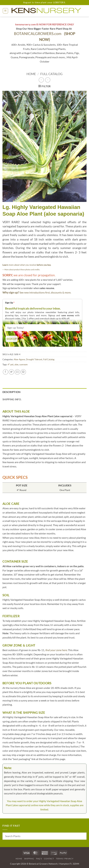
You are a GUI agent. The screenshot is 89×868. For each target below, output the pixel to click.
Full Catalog (51, 74)
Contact (49, 859)
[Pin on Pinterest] (23, 372)
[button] (5, 11)
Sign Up (10, 303)
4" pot (11, 364)
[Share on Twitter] (11, 372)
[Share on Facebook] (6, 372)
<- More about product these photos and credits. (21, 270)
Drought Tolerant (34, 359)
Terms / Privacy (65, 859)
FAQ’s (39, 859)
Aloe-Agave (19, 359)
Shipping (29, 859)
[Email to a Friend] (17, 372)
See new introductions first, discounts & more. (45, 292)
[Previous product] (48, 80)
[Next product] (41, 80)
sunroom (24, 364)
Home (31, 74)
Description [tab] (12, 392)
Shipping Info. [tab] (12, 399)
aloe (16, 364)
